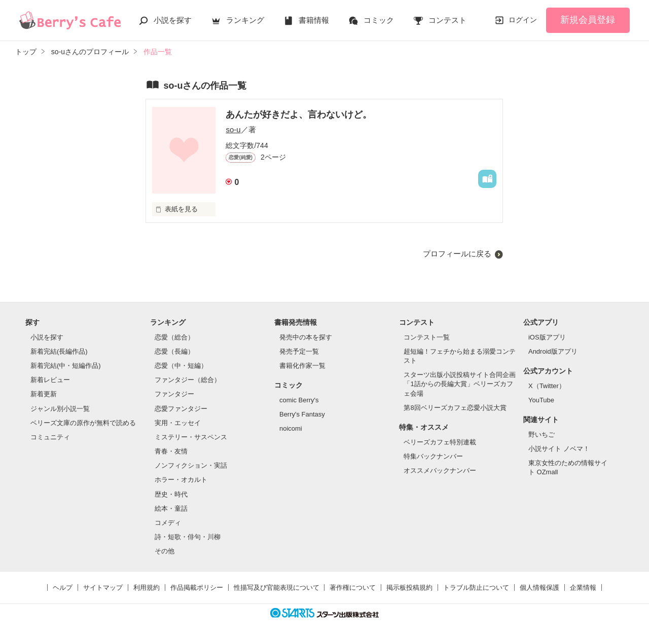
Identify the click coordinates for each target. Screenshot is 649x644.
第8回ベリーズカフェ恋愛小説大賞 (455, 408)
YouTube (541, 400)
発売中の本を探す (306, 337)
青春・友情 (171, 451)
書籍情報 (314, 20)
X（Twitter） (547, 386)
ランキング (245, 20)
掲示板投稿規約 (409, 588)
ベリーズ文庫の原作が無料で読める (83, 423)
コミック (379, 20)
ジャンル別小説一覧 (60, 409)
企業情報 (583, 588)
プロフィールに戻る (457, 254)
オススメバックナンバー (440, 470)
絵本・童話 (171, 508)
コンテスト (447, 20)
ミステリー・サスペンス (191, 437)
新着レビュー (50, 380)
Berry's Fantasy (302, 414)
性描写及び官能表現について (277, 588)
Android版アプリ (553, 351)
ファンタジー (174, 394)
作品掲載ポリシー (197, 588)
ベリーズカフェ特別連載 (440, 442)
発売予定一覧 (299, 351)
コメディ (168, 523)
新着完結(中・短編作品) (66, 366)
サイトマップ (103, 588)
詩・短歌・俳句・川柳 (188, 537)
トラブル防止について (476, 588)
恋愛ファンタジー (181, 409)
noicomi (291, 428)
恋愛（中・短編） (181, 366)
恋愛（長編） (174, 351)
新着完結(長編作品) (59, 351)
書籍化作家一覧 (302, 366)
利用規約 (147, 588)
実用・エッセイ (178, 423)
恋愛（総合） (174, 337)
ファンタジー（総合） (188, 380)
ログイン (523, 20)
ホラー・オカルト (181, 480)
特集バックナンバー (433, 456)
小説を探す (173, 20)
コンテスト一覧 (427, 337)
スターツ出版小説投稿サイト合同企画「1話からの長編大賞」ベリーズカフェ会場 (460, 384)
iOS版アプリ (547, 337)
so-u (233, 129)
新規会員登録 (588, 20)
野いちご (542, 434)
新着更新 (44, 394)
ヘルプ (63, 588)
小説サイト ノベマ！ (559, 449)
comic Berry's (299, 400)
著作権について (353, 588)
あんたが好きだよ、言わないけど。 (299, 115)
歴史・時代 (171, 494)
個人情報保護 (539, 588)
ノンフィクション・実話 (191, 465)
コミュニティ (50, 437)
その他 (165, 551)
